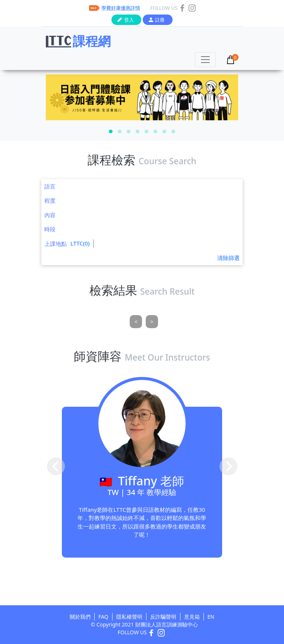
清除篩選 (228, 258)
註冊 (160, 20)
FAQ (103, 617)
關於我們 (80, 617)
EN (211, 617)
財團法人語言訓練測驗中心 (167, 624)
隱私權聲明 (129, 617)
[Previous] (136, 322)
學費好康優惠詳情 (121, 8)
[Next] (152, 322)
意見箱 (192, 617)
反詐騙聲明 (163, 617)
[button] (111, 131)
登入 (129, 20)
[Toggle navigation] (205, 60)
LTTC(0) (80, 243)
